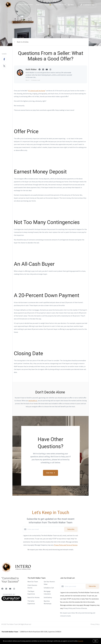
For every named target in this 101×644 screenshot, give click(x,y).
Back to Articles (23, 42)
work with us (33, 401)
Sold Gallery (48, 597)
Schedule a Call (49, 588)
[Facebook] (2, 589)
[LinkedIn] (6, 589)
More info (81, 641)
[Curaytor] (11, 600)
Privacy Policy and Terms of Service (66, 545)
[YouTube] (10, 589)
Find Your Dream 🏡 (44, 5)
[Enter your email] (45, 529)
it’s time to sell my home (37, 91)
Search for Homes (34, 597)
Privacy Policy (95, 624)
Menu (71, 5)
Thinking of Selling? (25, 5)
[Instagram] (14, 589)
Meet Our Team (60, 5)
